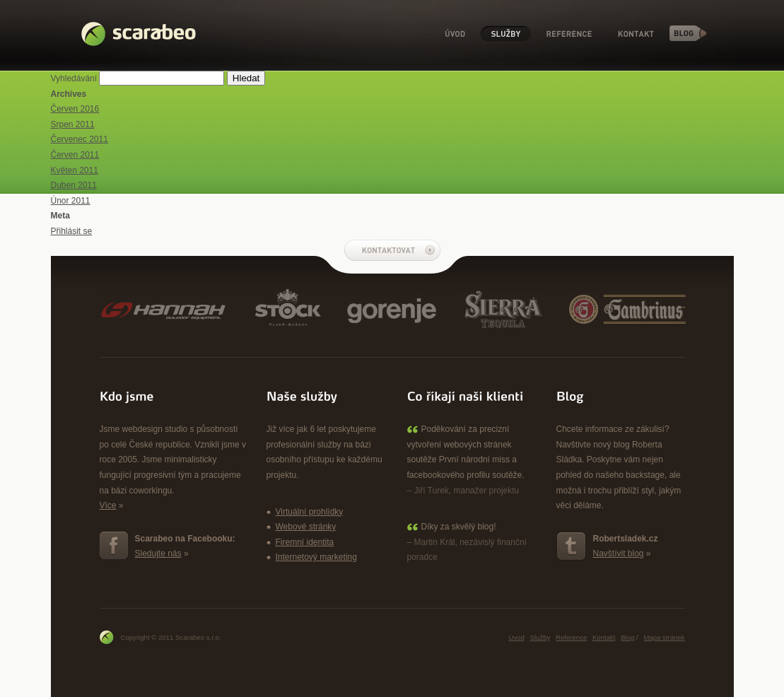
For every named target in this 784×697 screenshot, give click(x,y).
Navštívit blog (619, 553)
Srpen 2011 (73, 124)
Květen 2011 (75, 170)
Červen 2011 (75, 155)
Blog (688, 33)
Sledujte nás (158, 553)
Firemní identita (305, 542)
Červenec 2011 (80, 139)
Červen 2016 (75, 109)
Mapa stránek (664, 637)
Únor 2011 (71, 201)
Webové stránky (306, 527)
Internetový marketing (316, 557)
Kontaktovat (392, 250)
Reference (569, 34)
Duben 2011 (74, 185)
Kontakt (636, 34)
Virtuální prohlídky (310, 512)
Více (108, 505)
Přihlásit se (72, 231)
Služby (506, 34)
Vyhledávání (74, 78)
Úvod (455, 34)
